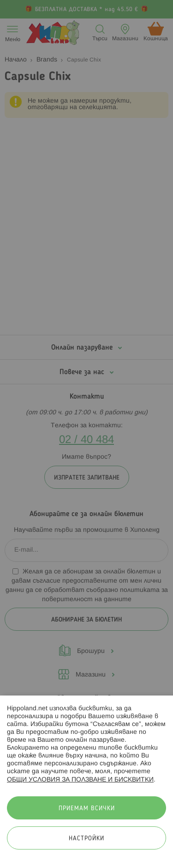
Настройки (86, 839)
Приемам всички (87, 809)
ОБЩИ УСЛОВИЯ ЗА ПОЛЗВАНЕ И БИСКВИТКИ (80, 780)
